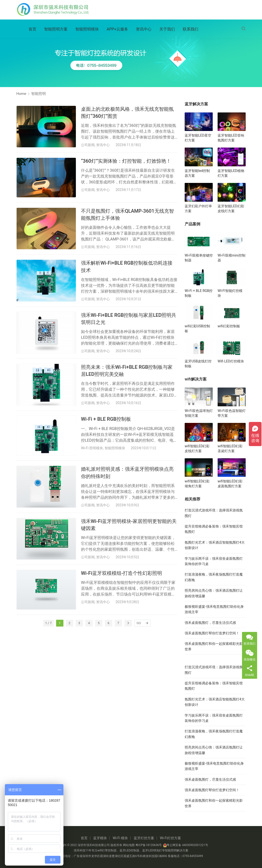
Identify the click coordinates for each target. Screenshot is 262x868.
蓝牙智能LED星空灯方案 (198, 138)
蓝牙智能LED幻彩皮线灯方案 (231, 209)
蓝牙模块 (100, 838)
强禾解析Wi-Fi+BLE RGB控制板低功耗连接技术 (127, 266)
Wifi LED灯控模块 (231, 361)
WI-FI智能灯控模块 (230, 293)
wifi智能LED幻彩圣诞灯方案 (230, 449)
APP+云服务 (117, 30)
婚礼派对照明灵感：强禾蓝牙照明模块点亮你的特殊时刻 (127, 473)
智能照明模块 (87, 30)
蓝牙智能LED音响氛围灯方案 (231, 138)
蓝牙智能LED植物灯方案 (231, 173)
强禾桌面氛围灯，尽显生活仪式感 (210, 623)
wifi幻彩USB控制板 (197, 329)
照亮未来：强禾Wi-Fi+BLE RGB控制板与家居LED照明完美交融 (127, 371)
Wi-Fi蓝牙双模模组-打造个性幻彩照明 (121, 573)
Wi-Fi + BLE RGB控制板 (106, 419)
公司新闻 (88, 145)
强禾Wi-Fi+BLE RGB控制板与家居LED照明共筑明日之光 (129, 319)
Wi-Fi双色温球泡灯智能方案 (199, 413)
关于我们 (167, 30)
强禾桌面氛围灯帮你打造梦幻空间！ (212, 633)
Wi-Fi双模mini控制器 (232, 258)
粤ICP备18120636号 (149, 845)
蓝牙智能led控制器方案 (197, 173)
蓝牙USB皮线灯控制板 (198, 364)
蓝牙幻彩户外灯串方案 (198, 209)
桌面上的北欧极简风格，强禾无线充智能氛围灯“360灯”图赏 (127, 113)
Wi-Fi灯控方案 (170, 838)
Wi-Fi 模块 (120, 838)
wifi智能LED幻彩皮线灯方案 (197, 449)
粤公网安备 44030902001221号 (186, 845)
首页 (32, 30)
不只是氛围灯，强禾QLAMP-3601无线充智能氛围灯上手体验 (127, 215)
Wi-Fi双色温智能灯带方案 (232, 413)
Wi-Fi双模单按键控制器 (199, 258)
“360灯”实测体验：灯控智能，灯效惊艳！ (126, 161)
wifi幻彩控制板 (229, 326)
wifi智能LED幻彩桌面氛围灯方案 (230, 484)
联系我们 (191, 30)
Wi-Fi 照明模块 (92, 448)
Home (21, 94)
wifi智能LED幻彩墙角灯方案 (197, 484)
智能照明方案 (56, 30)
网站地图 (129, 845)
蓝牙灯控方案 (144, 838)
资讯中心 (144, 30)
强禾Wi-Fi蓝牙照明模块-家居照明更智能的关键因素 (129, 525)
